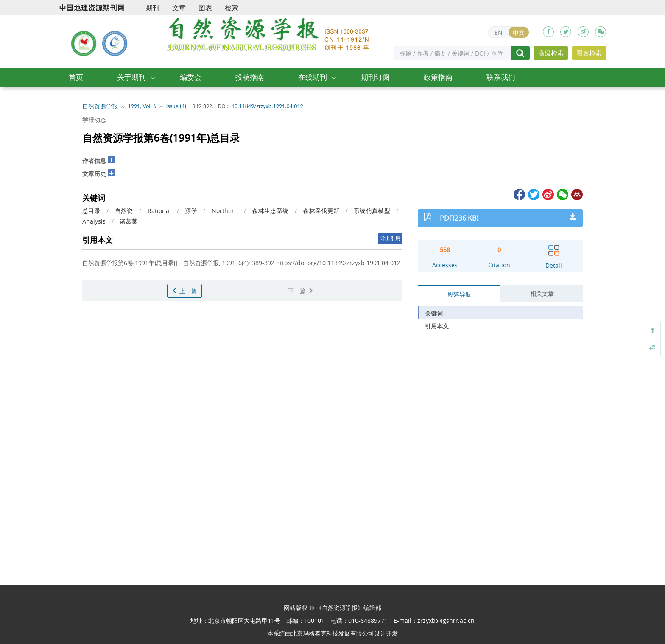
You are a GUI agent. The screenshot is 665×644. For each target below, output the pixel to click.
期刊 (153, 8)
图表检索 (589, 53)
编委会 (191, 77)
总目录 (91, 211)
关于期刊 (131, 77)
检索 (232, 8)
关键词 (434, 313)
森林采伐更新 (321, 211)
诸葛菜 (129, 221)
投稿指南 (250, 77)
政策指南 (438, 77)
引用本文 (437, 326)
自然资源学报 (100, 106)
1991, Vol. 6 (142, 106)
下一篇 (301, 291)
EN (499, 32)
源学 (191, 211)
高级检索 (551, 53)
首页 (76, 77)
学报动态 (94, 119)
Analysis (94, 221)
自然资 (124, 211)
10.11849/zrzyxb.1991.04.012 (267, 106)
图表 (205, 8)
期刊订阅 (375, 77)
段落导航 (459, 294)
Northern (225, 211)
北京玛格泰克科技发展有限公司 (332, 633)
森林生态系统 (270, 211)
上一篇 (184, 291)
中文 (519, 32)
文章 (179, 8)
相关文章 (542, 293)
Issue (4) (176, 106)
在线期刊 (313, 77)
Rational (159, 211)
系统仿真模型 (372, 211)
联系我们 (501, 77)
